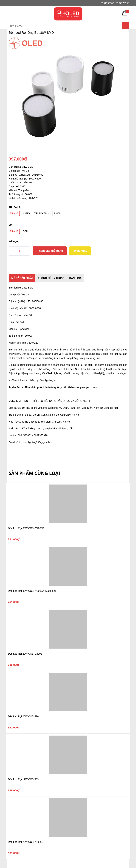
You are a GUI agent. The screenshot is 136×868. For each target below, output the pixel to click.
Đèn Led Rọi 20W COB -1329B (25, 654)
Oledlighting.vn (48, 380)
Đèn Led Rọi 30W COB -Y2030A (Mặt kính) (32, 591)
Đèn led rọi (15, 288)
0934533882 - (108, 3)
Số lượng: (14, 241)
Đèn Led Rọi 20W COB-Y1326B (26, 842)
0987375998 (123, 3)
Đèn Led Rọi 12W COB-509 (23, 779)
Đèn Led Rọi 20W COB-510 (23, 716)
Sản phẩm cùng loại (34, 473)
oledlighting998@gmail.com (39, 442)
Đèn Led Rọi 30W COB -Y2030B (26, 528)
